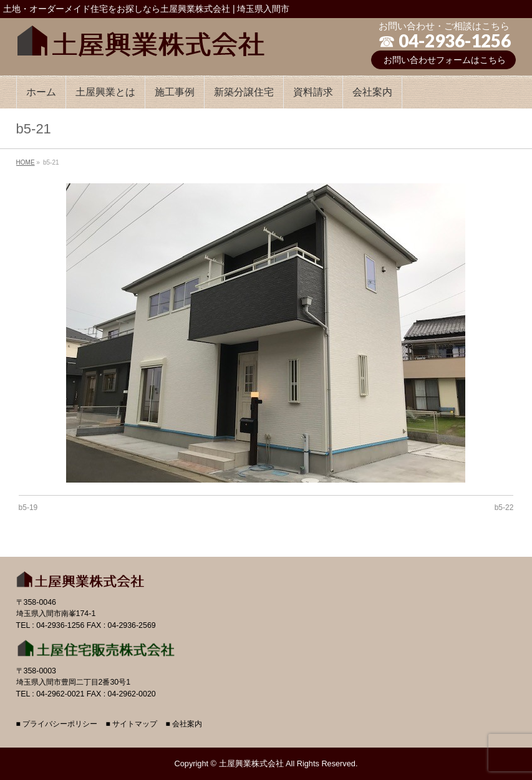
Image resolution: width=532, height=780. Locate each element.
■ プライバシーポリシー (57, 724)
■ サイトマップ (132, 724)
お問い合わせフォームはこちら (445, 60)
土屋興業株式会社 (251, 763)
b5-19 (28, 508)
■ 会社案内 (184, 724)
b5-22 (504, 508)
